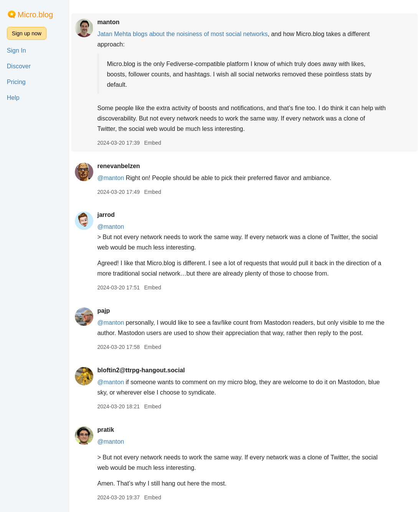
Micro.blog (35, 15)
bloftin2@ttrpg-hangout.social (141, 370)
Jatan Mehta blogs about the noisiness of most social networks (182, 34)
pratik (106, 430)
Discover (19, 66)
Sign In (17, 50)
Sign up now (27, 33)
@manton (111, 178)
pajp (103, 311)
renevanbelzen (118, 166)
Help (13, 98)
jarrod (106, 215)
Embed (152, 143)
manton (108, 22)
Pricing (16, 82)
